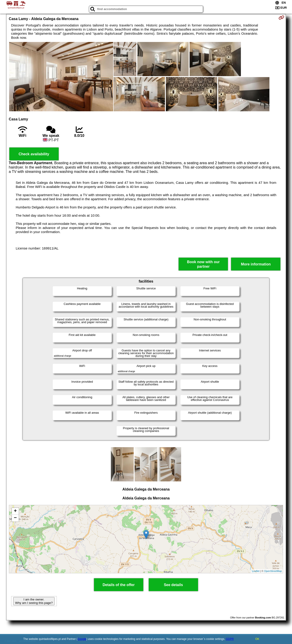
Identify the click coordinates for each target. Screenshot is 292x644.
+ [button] (15, 511)
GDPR (230, 639)
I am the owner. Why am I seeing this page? (34, 601)
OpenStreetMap (273, 571)
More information (256, 264)
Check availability (34, 154)
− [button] (15, 518)
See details (173, 585)
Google (82, 639)
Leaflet (256, 571)
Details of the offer (119, 585)
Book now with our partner (203, 264)
